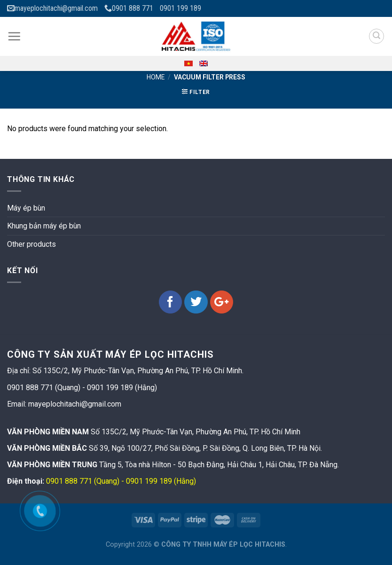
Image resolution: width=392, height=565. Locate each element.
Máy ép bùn (26, 208)
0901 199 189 (180, 8)
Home (156, 77)
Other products (31, 244)
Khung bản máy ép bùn (44, 226)
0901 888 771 (129, 8)
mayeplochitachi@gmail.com (52, 8)
